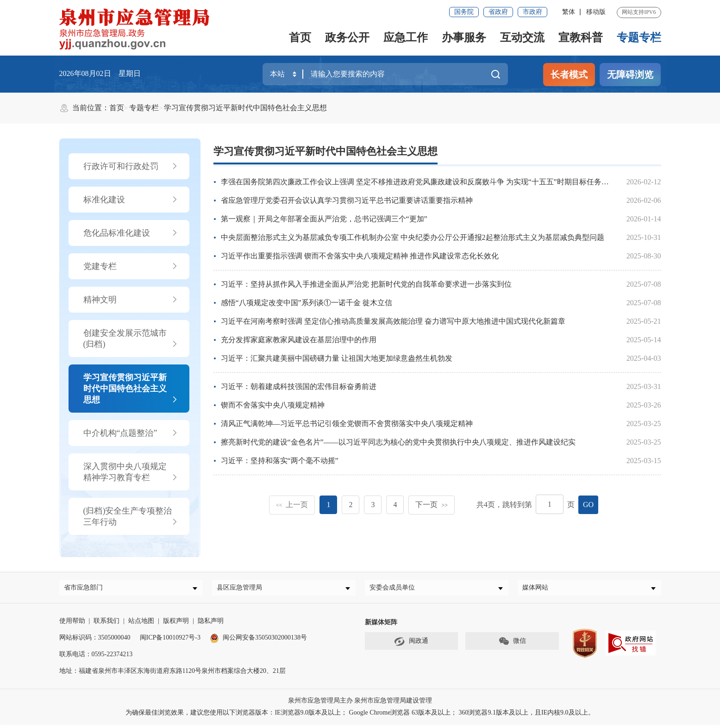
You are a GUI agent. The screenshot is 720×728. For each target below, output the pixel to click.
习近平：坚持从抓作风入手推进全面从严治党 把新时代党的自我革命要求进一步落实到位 (366, 284)
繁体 (569, 12)
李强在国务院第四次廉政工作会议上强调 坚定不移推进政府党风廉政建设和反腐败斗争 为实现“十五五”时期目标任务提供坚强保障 (433, 182)
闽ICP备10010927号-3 (170, 641)
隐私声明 (211, 624)
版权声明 (176, 624)
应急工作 (406, 38)
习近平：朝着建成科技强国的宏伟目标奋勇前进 (299, 386)
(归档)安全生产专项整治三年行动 (131, 517)
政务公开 (347, 38)
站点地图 (141, 624)
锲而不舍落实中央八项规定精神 (273, 405)
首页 (300, 38)
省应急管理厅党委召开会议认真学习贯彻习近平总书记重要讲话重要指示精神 (347, 200)
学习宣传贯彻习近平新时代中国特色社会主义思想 (245, 108)
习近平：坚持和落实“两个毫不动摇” (280, 461)
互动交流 (522, 38)
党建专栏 (131, 266)
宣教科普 (581, 38)
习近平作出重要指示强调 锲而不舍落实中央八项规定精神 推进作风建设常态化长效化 (360, 256)
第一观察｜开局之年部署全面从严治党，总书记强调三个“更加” (324, 219)
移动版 (596, 12)
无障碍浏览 (630, 75)
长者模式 (569, 75)
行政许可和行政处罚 (131, 166)
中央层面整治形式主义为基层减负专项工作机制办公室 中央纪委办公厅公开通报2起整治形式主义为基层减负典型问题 (413, 237)
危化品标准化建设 (131, 233)
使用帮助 (72, 624)
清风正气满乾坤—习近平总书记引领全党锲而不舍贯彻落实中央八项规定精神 (347, 424)
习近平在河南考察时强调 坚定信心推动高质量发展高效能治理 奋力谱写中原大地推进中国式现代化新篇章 (393, 321)
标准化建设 (131, 200)
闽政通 (411, 645)
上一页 (292, 505)
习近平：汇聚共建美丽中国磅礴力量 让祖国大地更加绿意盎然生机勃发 (337, 358)
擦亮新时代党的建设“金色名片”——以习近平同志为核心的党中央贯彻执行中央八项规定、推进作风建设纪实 (398, 442)
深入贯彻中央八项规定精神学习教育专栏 (131, 472)
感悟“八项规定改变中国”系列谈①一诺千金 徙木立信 (307, 303)
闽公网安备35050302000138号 (258, 641)
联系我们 (106, 624)
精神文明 (131, 300)
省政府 (498, 12)
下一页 (432, 505)
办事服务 (464, 38)
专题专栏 (639, 38)
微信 (512, 645)
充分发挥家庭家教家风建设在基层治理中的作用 (299, 340)
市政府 (532, 12)
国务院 (464, 12)
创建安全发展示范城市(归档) (131, 339)
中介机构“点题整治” (131, 433)
